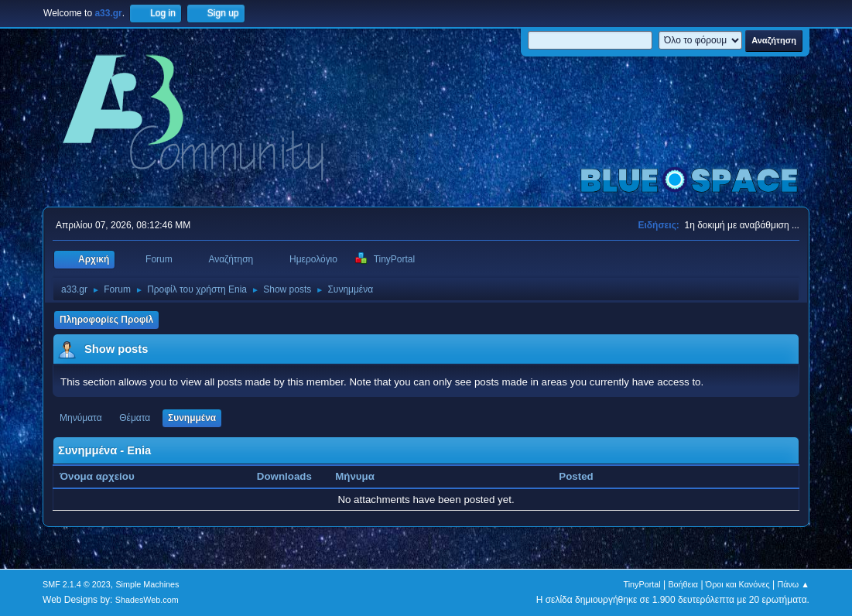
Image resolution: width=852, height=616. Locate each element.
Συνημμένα (192, 418)
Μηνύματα (81, 418)
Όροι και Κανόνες (738, 584)
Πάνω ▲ (793, 584)
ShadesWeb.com (147, 600)
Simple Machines (147, 584)
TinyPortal (642, 584)
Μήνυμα (355, 476)
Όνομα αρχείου (105, 476)
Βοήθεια (683, 584)
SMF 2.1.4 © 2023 (77, 584)
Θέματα (135, 418)
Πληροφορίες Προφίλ (106, 320)
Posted (576, 476)
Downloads (284, 476)
